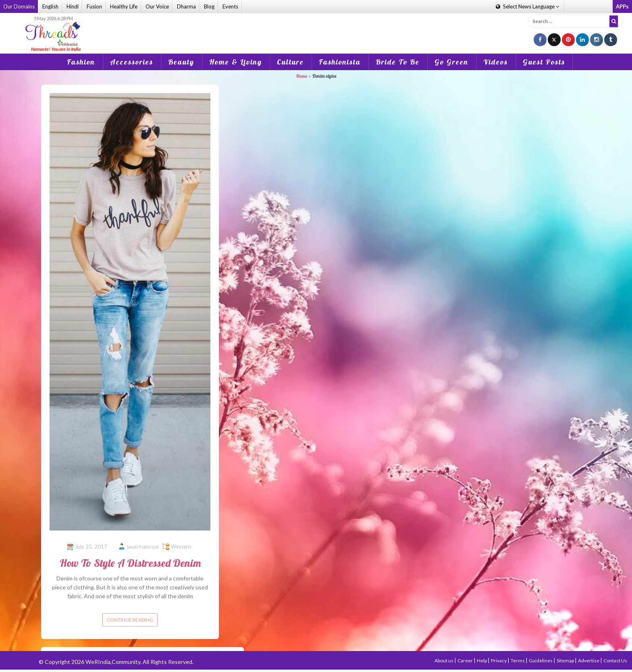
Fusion (94, 6)
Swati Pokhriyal (143, 547)
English (50, 6)
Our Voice (157, 6)
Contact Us (615, 661)
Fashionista (340, 62)
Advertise (589, 661)
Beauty (181, 62)
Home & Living (236, 62)
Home (302, 76)
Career (466, 661)
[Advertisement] (316, 28)
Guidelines (541, 661)
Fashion (81, 62)
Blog (209, 6)
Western (181, 547)
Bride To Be (398, 62)
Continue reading (130, 620)
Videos (496, 62)
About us (444, 661)
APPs (622, 6)
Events (230, 6)
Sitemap (566, 661)
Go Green (451, 62)
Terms (518, 661)
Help (482, 661)
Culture (290, 62)
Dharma (186, 6)
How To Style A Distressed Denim (130, 563)
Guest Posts (544, 62)
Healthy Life (124, 6)
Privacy (499, 661)
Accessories (132, 62)
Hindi (73, 6)
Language (527, 6)
